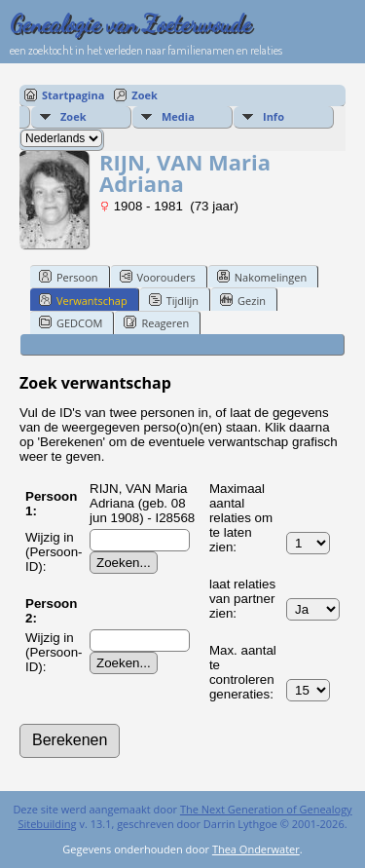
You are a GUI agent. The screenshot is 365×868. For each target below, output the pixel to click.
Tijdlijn (174, 300)
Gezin (243, 300)
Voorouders (158, 277)
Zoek (145, 95)
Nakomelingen (262, 277)
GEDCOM (71, 322)
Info (274, 116)
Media (178, 116)
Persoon (69, 277)
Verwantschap (83, 300)
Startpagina (73, 95)
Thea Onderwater (256, 849)
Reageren (156, 322)
